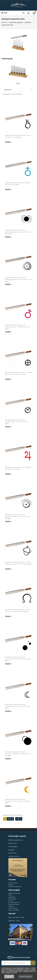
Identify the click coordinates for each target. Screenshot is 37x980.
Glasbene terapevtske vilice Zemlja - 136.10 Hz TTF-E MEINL (18, 184)
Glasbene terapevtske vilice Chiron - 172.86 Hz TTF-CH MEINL (18, 136)
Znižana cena (13, 883)
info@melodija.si (14, 856)
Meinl (18, 83)
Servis (10, 895)
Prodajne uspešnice (15, 887)
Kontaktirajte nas (14, 903)
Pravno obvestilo (14, 910)
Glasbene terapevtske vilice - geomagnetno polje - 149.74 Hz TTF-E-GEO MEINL (19, 232)
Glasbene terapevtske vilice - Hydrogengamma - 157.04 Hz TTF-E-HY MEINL (19, 280)
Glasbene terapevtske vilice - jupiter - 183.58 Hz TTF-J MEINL (19, 468)
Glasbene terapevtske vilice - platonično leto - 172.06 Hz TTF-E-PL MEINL (18, 327)
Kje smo (11, 901)
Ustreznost (18, 90)
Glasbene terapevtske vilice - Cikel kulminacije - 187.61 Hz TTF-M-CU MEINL (19, 563)
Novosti (11, 885)
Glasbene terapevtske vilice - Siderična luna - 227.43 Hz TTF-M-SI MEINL (18, 706)
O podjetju (12, 897)
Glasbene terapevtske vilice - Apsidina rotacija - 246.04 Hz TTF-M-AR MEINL (18, 517)
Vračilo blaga (13, 908)
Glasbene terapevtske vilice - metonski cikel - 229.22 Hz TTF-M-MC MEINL (18, 659)
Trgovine (11, 906)
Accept (9, 976)
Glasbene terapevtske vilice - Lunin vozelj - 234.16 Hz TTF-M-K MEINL (18, 611)
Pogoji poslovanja (15, 893)
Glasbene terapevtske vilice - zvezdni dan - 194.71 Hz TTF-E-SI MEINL (19, 373)
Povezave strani (14, 904)
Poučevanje (12, 899)
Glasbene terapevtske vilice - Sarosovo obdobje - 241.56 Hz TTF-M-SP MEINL (18, 754)
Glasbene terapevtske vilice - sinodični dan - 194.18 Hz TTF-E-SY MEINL (17, 422)
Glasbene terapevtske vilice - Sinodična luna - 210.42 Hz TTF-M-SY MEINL (18, 801)
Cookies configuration (26, 977)
